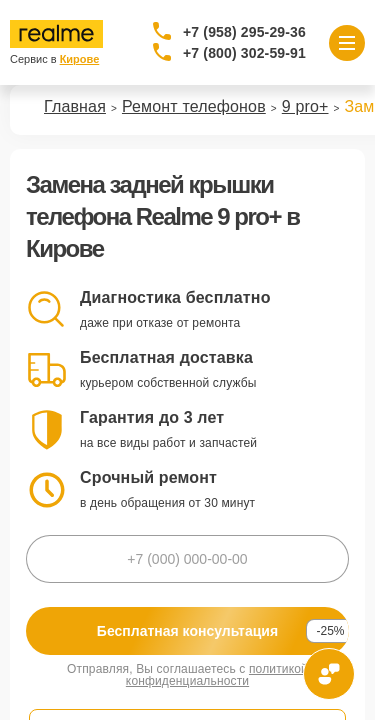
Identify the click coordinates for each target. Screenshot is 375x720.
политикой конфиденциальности (217, 675)
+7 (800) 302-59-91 (244, 53)
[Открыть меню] (347, 43)
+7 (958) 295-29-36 (244, 32)
